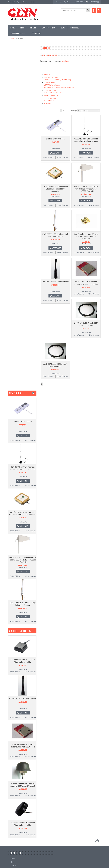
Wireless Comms (15, 129)
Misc (11, 99)
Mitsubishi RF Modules (17, 78)
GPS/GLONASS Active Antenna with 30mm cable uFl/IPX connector (55, 189)
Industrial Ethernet (15, 74)
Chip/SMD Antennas (51, 77)
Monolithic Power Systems (17, 167)
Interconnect (13, 91)
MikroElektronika (14, 140)
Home (12, 38)
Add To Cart (57, 153)
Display (11, 61)
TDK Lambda (12, 144)
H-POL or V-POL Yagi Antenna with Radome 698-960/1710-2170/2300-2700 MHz (86, 189)
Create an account (29, 2)
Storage (12, 112)
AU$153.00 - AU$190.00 (17, 203)
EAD (9, 157)
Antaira (10, 150)
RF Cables (48, 103)
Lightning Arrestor (50, 82)
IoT (10, 95)
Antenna (12, 53)
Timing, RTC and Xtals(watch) (19, 57)
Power (11, 65)
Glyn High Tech (13, 154)
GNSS (11, 87)
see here (65, 61)
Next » (66, 111)
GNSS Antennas (50, 90)
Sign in (19, 2)
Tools (11, 116)
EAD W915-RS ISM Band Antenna (55, 282)
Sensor (11, 108)
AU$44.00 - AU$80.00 (16, 191)
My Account (11, 2)
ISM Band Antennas (51, 96)
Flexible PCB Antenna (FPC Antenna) (57, 80)
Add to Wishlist (48, 158)
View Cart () (94, 2)
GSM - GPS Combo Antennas (54, 93)
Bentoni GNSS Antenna (55, 139)
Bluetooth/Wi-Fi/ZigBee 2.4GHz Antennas (59, 88)
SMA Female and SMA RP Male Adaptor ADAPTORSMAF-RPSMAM (86, 236)
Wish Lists (79, 2)
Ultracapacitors (14, 121)
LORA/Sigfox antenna (52, 85)
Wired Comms (14, 125)
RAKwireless (12, 164)
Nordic (10, 147)
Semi (11, 104)
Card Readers (14, 70)
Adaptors (47, 75)
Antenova (11, 160)
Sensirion (11, 171)
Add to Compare (63, 158)
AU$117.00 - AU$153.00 (17, 199)
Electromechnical (15, 82)
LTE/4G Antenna (50, 98)
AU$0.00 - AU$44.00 (16, 186)
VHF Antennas (49, 101)
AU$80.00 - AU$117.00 (17, 195)
